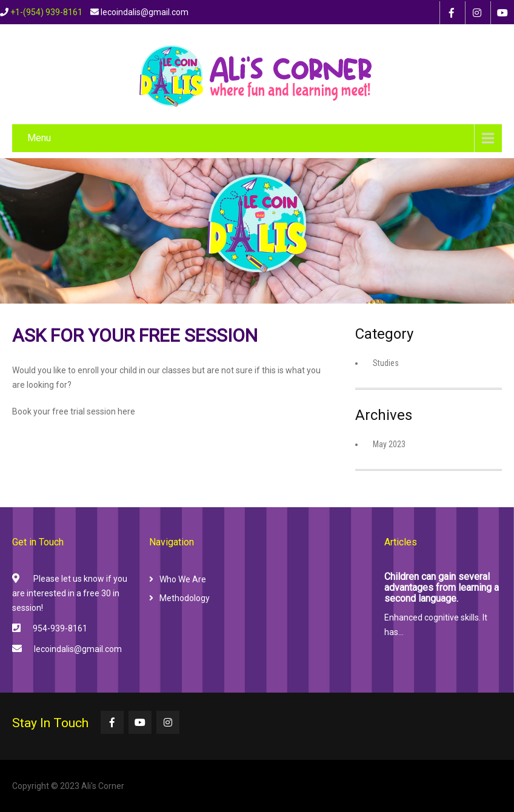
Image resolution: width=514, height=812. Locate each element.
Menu (39, 138)
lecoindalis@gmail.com (78, 649)
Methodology (185, 598)
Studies (386, 363)
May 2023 (389, 444)
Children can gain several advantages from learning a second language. (442, 588)
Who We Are (183, 579)
